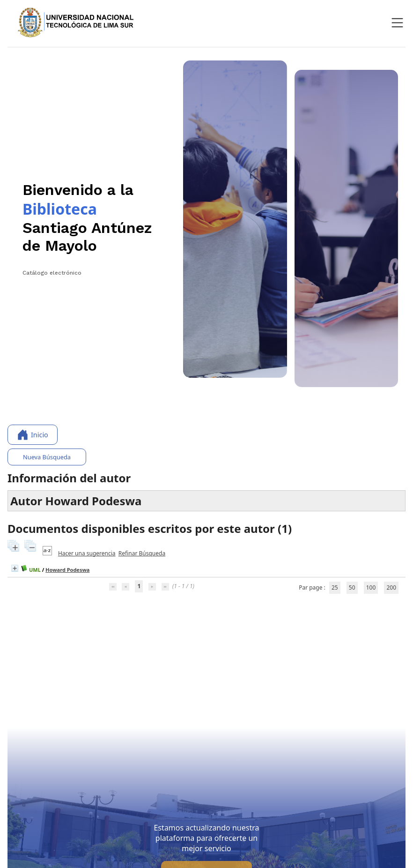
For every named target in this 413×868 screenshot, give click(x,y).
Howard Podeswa (67, 570)
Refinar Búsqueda (142, 553)
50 (352, 587)
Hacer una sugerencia (87, 553)
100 (371, 587)
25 (335, 587)
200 (391, 587)
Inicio (33, 435)
